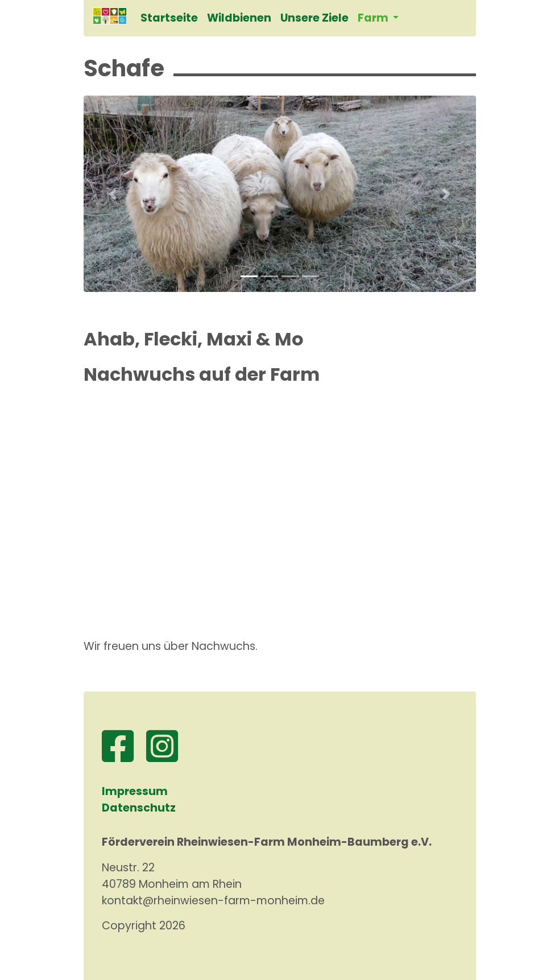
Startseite (169, 18)
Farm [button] (374, 18)
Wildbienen (239, 18)
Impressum (135, 791)
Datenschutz (139, 808)
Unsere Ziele (314, 18)
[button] (113, 194)
